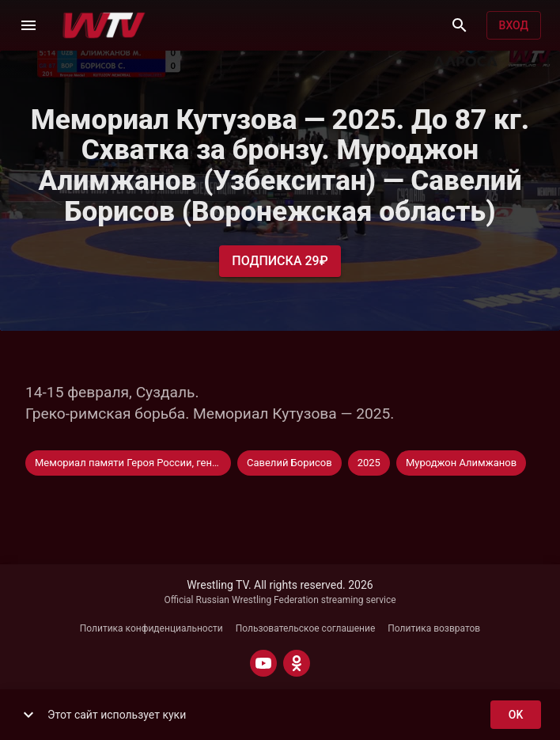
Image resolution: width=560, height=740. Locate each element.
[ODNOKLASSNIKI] (297, 663)
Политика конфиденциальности (151, 628)
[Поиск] (460, 25)
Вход (514, 26)
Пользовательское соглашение (306, 628)
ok (516, 715)
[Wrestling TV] (104, 25)
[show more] (28, 715)
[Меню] (28, 25)
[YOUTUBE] (263, 663)
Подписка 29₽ (280, 261)
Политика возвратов (434, 628)
